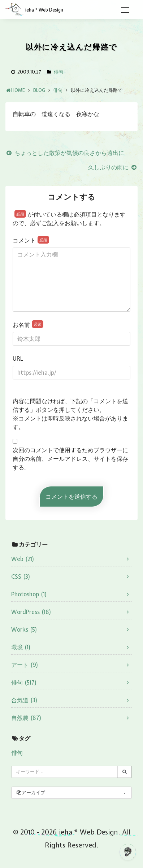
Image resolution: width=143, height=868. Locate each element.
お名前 (28, 324)
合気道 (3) (24, 700)
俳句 (58, 72)
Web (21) (23, 559)
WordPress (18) (31, 612)
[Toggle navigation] (125, 10)
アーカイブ (31, 793)
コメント (31, 240)
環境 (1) (21, 647)
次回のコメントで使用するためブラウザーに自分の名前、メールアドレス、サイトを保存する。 (70, 459)
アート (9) (25, 665)
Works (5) (24, 629)
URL (18, 359)
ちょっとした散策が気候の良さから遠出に (65, 153)
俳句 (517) (24, 682)
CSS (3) (21, 577)
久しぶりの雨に (113, 167)
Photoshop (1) (29, 594)
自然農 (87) (26, 718)
